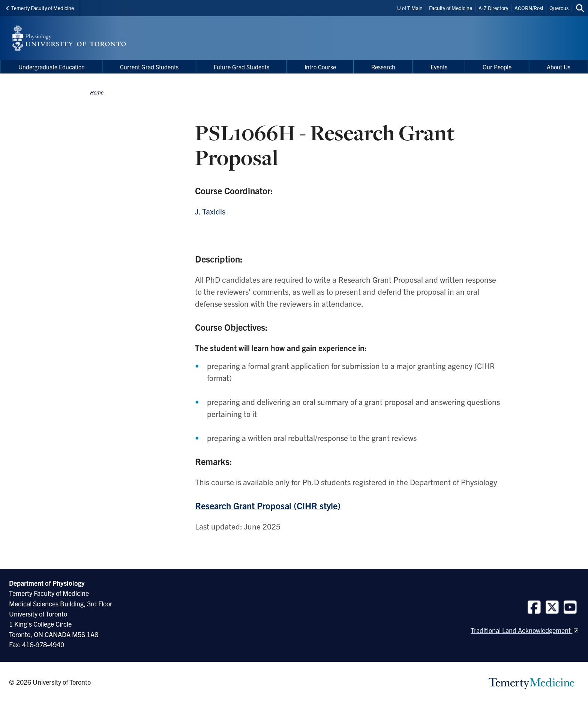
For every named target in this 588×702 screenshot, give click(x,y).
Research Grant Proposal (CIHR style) (268, 505)
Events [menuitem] (439, 67)
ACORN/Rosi (529, 8)
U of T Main (410, 8)
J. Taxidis (210, 211)
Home (97, 92)
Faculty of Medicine (451, 8)
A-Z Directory (493, 8)
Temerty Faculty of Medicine (40, 8)
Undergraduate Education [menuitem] (52, 67)
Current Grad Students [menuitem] (149, 67)
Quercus (559, 8)
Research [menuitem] (383, 67)
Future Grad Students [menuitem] (241, 67)
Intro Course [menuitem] (320, 67)
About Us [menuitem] (559, 67)
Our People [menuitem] (497, 67)
